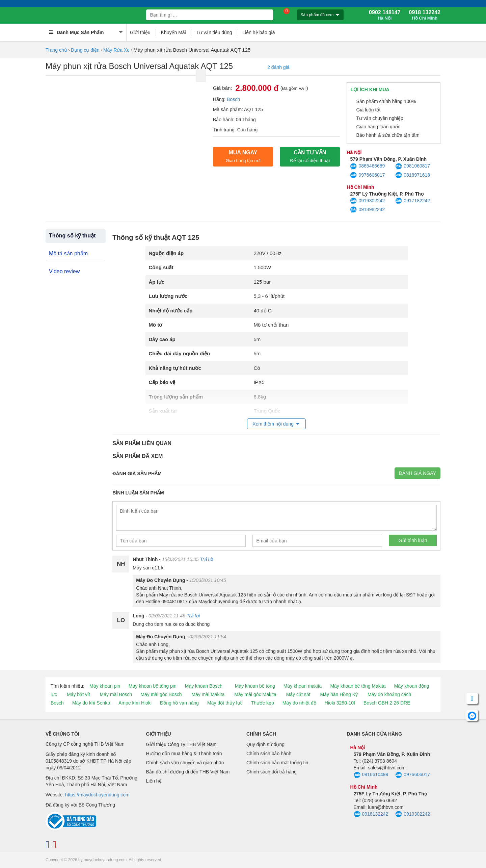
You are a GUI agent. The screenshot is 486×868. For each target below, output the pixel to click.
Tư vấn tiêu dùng (214, 32)
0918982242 (367, 210)
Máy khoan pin (105, 686)
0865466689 (367, 167)
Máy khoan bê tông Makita (358, 686)
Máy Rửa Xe (116, 50)
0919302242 (367, 201)
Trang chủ (56, 50)
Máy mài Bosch (116, 694)
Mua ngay (243, 156)
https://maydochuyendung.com (97, 795)
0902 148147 (385, 15)
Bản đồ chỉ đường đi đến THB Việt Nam (188, 772)
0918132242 (371, 814)
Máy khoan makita (303, 686)
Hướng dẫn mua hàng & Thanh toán (184, 754)
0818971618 (413, 175)
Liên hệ (154, 781)
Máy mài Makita (208, 694)
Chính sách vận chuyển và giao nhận (185, 763)
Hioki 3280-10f (340, 703)
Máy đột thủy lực (225, 703)
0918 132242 (425, 15)
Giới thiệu (140, 32)
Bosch (233, 99)
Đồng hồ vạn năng (179, 703)
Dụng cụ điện (85, 50)
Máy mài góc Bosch (161, 694)
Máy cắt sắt (298, 694)
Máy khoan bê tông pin (153, 686)
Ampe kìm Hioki (135, 703)
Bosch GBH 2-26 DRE (387, 703)
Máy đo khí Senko (91, 703)
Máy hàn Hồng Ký (339, 694)
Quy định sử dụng (265, 744)
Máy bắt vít (78, 694)
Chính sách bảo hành (269, 754)
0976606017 (367, 175)
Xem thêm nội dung (273, 424)
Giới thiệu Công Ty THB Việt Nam (181, 744)
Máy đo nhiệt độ (299, 703)
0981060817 (413, 167)
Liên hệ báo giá (259, 32)
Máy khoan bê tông (255, 686)
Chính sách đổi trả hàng (272, 772)
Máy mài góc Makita (255, 694)
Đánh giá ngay (417, 473)
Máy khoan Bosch (204, 686)
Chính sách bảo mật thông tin (277, 763)
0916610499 (371, 775)
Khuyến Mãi (173, 32)
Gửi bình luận (413, 540)
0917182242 (413, 201)
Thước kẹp (263, 703)
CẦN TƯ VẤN (310, 156)
